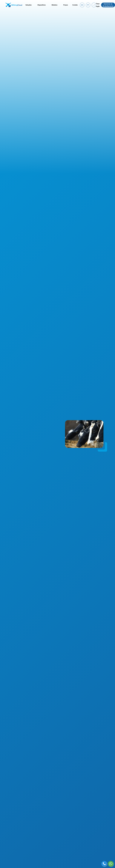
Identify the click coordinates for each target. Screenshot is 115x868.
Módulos (54, 5)
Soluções (29, 5)
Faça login (98, 5)
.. (93, 5)
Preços (66, 5)
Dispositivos (42, 5)
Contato (75, 5)
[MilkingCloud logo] (14, 5)
